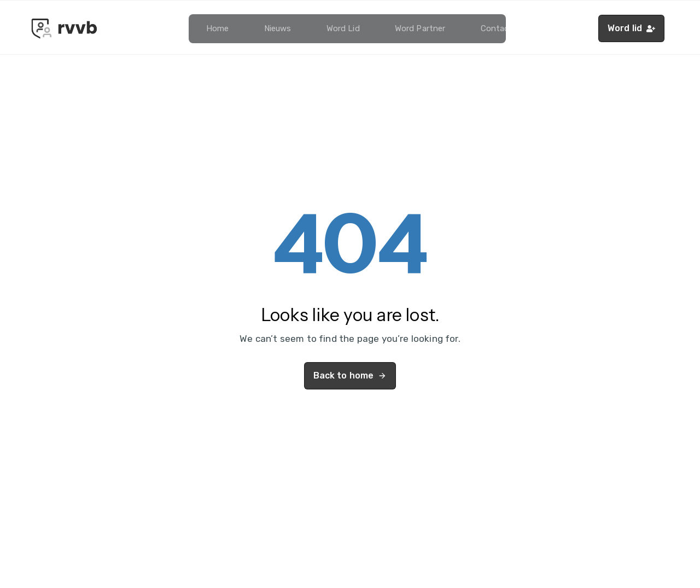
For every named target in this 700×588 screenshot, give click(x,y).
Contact (497, 28)
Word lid (343, 28)
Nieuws (278, 28)
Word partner (420, 28)
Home (218, 28)
